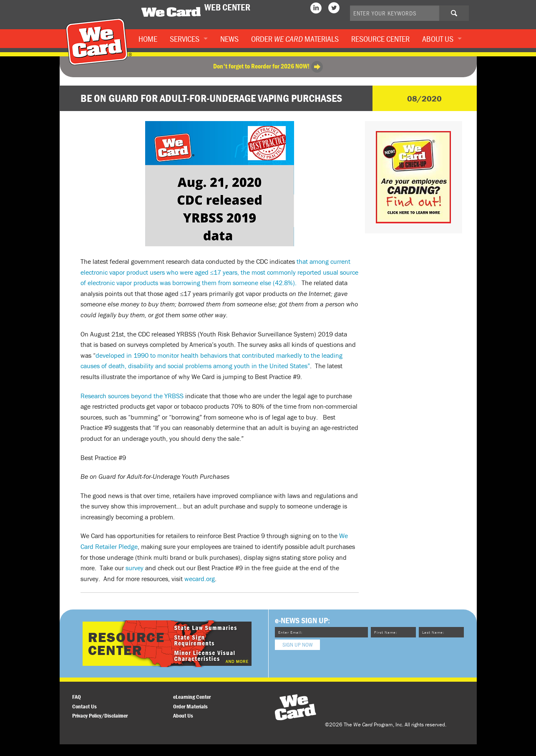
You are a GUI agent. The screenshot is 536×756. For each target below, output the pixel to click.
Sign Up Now (298, 645)
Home (148, 39)
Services (185, 39)
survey (135, 568)
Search (461, 16)
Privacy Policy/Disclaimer (100, 716)
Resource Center (380, 39)
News (229, 39)
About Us (438, 39)
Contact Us (84, 706)
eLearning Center (192, 697)
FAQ (77, 697)
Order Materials (295, 39)
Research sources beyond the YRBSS (132, 396)
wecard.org (200, 579)
